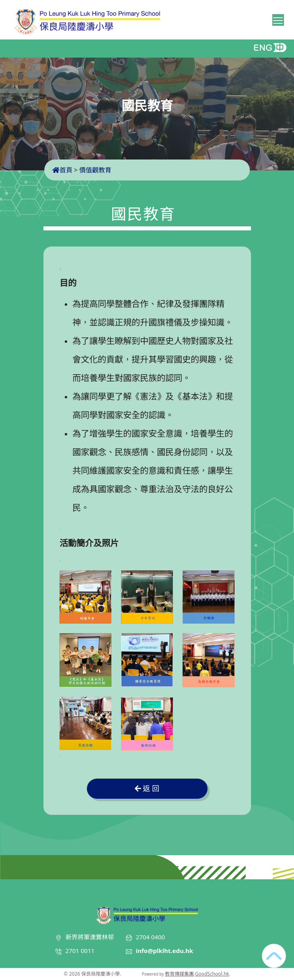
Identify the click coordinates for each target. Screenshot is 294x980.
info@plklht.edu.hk (165, 951)
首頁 (62, 170)
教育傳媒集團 (179, 974)
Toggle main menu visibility (279, 19)
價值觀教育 (95, 170)
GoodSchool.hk (212, 974)
